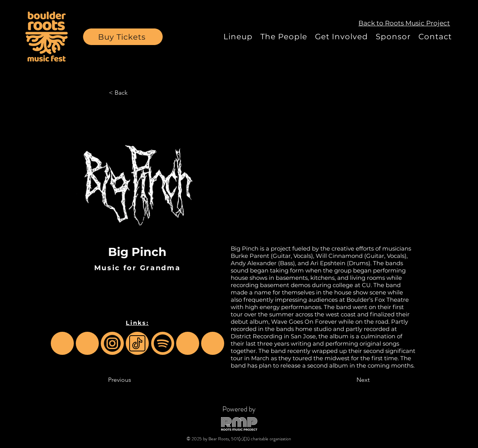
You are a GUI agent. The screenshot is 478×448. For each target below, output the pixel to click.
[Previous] (133, 380)
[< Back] (134, 93)
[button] (123, 37)
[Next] (350, 380)
